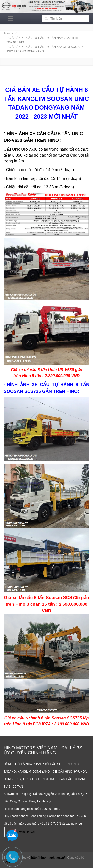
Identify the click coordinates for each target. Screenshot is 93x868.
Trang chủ (10, 33)
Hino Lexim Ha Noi (22, 832)
